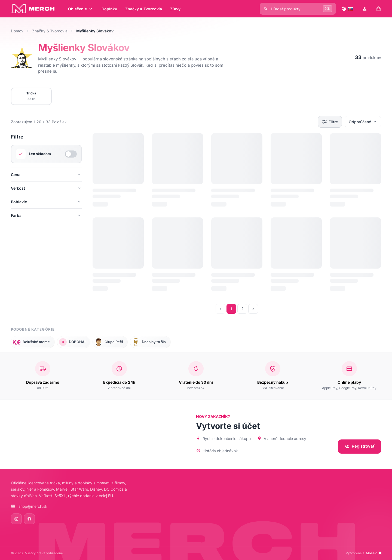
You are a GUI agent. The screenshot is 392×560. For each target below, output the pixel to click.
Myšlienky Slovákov (84, 48)
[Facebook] (29, 519)
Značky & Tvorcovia (50, 31)
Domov (17, 31)
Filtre (330, 122)
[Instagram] (16, 519)
